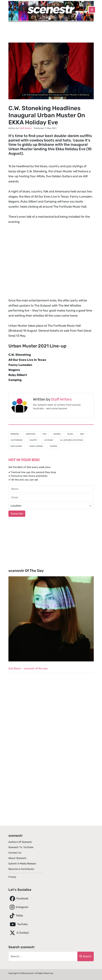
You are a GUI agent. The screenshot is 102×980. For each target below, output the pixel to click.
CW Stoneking (17, 440)
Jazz (82, 434)
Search (86, 956)
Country (33, 440)
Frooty (12, 877)
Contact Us (15, 853)
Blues (70, 434)
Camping (53, 446)
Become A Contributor (21, 869)
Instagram (18, 907)
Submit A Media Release (22, 864)
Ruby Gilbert (16, 446)
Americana (31, 434)
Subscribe (17, 514)
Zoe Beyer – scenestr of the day (28, 668)
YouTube (18, 924)
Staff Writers (61, 399)
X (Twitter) (19, 933)
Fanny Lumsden (36, 446)
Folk (45, 434)
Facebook (18, 899)
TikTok (16, 916)
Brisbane (15, 434)
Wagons (57, 434)
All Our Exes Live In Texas (71, 440)
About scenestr (17, 858)
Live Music (49, 440)
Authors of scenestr (20, 842)
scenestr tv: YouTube (21, 847)
